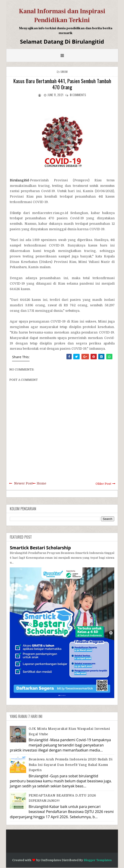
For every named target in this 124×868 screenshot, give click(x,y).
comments (78, 95)
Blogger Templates (98, 860)
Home (41, 483)
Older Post (103, 484)
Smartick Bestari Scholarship (40, 548)
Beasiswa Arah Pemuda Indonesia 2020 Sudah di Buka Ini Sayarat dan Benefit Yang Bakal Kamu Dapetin (71, 765)
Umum (64, 72)
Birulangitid (19, 180)
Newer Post (23, 483)
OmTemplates (51, 860)
